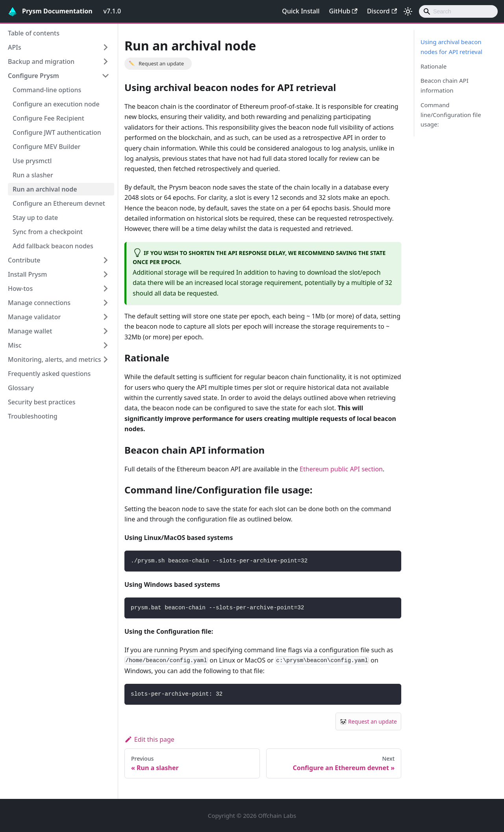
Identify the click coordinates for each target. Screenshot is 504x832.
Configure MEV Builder (46, 147)
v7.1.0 (112, 11)
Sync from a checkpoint (48, 232)
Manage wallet (30, 331)
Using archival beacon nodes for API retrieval (451, 47)
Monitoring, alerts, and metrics (55, 359)
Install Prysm (27, 274)
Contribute (24, 260)
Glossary (21, 388)
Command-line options (47, 90)
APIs (15, 47)
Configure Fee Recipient (48, 118)
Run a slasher (33, 175)
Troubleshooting (33, 416)
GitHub (343, 11)
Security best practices (42, 402)
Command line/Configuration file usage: (451, 115)
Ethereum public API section (341, 469)
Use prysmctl (32, 161)
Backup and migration (41, 61)
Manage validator (34, 317)
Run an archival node (45, 189)
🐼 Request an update (368, 721)
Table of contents (34, 33)
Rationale (434, 66)
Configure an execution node (56, 104)
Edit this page (149, 739)
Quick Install (301, 11)
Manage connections (39, 303)
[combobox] (458, 11)
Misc (15, 345)
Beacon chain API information (445, 85)
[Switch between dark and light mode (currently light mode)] (408, 11)
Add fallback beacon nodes (53, 246)
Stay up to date (35, 218)
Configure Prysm (33, 76)
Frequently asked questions (49, 374)
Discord (382, 11)
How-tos (20, 289)
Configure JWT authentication (57, 132)
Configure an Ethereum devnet (59, 203)
